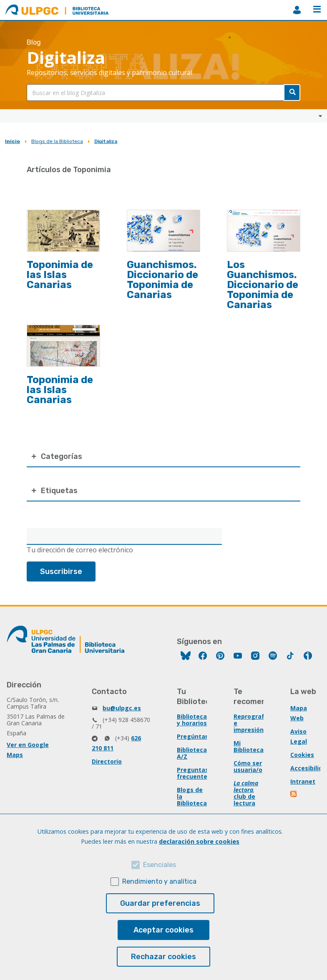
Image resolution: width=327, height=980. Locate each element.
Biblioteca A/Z (192, 753)
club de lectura (244, 800)
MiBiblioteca (297, 10)
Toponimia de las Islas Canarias (60, 275)
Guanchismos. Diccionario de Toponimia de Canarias (162, 280)
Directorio (107, 761)
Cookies (302, 755)
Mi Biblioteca (249, 746)
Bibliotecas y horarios (194, 720)
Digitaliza (106, 141)
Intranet (303, 781)
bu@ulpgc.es (122, 708)
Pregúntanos (196, 736)
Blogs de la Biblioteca (57, 141)
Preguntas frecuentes (194, 773)
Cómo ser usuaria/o (248, 766)
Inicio (13, 141)
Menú (317, 9)
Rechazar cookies (163, 957)
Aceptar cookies (163, 930)
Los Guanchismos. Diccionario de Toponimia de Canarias (263, 285)
